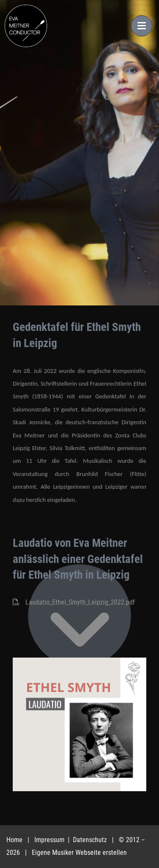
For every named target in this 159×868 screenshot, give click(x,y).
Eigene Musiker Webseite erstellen (79, 853)
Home (14, 840)
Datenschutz (91, 840)
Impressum (50, 840)
